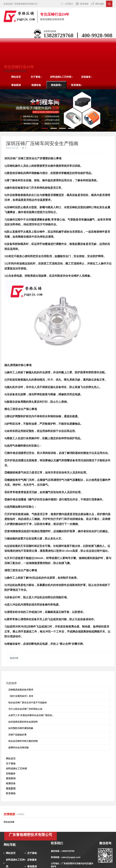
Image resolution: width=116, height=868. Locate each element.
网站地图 (100, 4)
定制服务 (11, 774)
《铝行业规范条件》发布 (21, 696)
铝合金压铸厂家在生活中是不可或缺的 (28, 703)
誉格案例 (16, 85)
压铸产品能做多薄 (17, 735)
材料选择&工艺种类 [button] (61, 77)
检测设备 (36, 85)
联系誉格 (84, 4)
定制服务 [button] (87, 77)
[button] (45, 128)
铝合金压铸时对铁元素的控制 (23, 741)
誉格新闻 (11, 788)
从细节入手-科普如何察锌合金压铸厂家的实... (31, 715)
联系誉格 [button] (77, 85)
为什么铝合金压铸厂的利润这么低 (25, 709)
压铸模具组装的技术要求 (21, 690)
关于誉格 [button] (36, 77)
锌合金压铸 (9, 822)
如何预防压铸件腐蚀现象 (21, 728)
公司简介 (69, 4)
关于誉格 (11, 764)
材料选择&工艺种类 (16, 769)
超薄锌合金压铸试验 (19, 748)
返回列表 (14, 658)
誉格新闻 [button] (56, 85)
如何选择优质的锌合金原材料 (23, 722)
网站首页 (16, 77)
